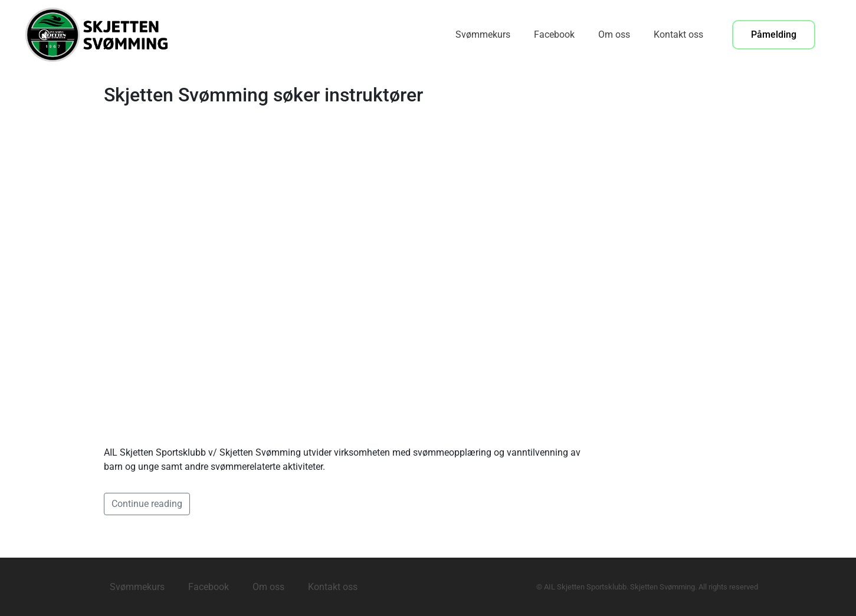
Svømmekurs (483, 34)
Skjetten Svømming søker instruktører (263, 95)
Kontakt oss (678, 34)
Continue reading (147, 504)
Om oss (614, 34)
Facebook (554, 34)
